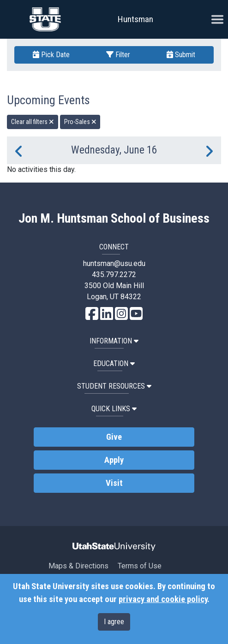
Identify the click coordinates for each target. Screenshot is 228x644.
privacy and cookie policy (163, 599)
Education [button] (114, 363)
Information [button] (114, 341)
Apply (114, 460)
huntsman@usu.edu (114, 263)
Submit (181, 55)
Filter (118, 55)
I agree (114, 622)
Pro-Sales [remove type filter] (80, 122)
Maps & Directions (78, 566)
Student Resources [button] (114, 386)
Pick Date (51, 55)
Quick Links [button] (114, 409)
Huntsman (135, 19)
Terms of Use (140, 566)
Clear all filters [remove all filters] (33, 122)
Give (114, 437)
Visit (114, 483)
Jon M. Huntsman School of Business (114, 219)
